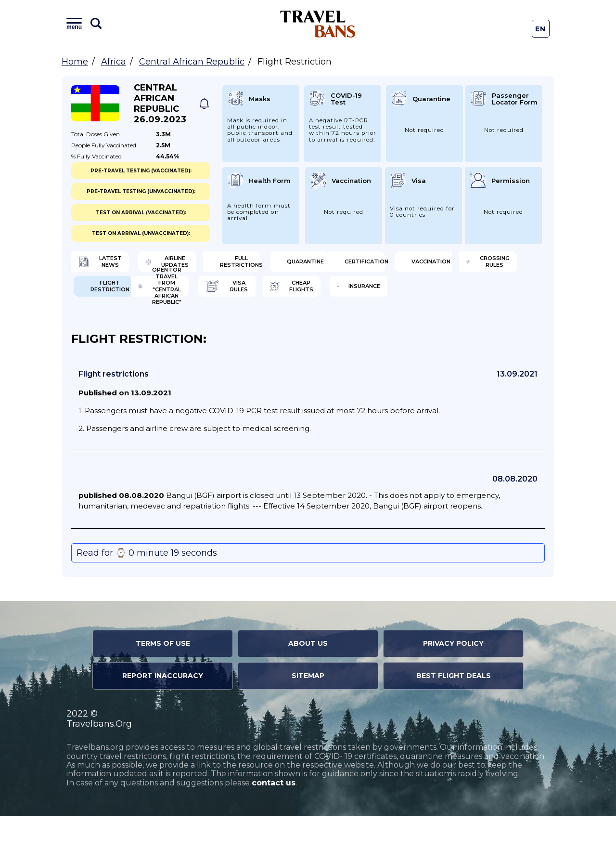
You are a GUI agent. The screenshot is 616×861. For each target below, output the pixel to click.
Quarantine (482, 265)
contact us (274, 828)
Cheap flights (364, 327)
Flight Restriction (486, 296)
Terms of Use (163, 688)
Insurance (480, 327)
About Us (308, 688)
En (541, 29)
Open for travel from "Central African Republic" (123, 327)
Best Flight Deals (454, 720)
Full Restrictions (366, 265)
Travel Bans (318, 24)
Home (75, 62)
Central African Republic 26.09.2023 (160, 104)
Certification (120, 296)
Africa (114, 62)
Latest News (118, 265)
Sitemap (308, 720)
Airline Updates (246, 265)
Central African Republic (192, 62)
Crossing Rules (367, 296)
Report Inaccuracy (163, 720)
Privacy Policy (453, 688)
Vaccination (240, 296)
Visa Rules (236, 327)
